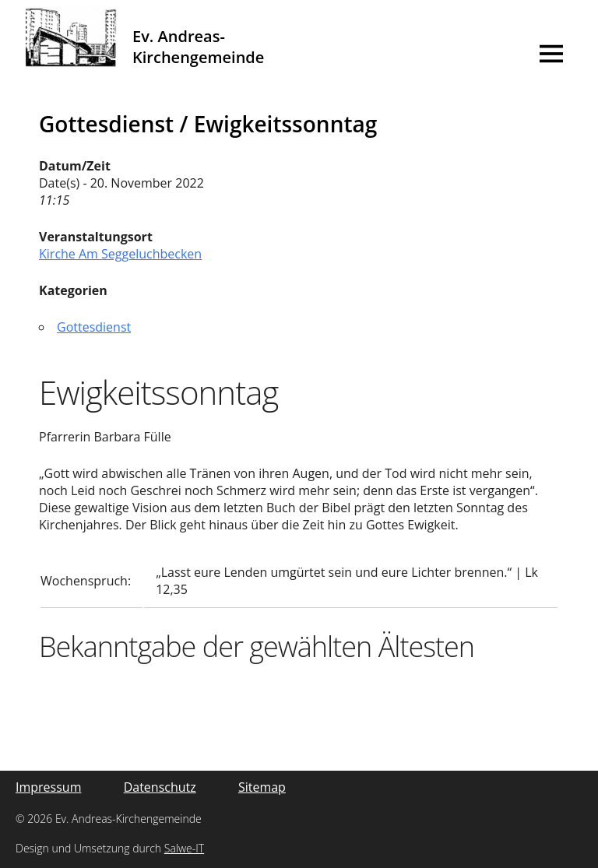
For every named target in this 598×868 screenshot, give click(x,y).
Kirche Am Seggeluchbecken (120, 254)
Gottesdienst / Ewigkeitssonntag (208, 124)
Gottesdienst (94, 327)
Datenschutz (160, 787)
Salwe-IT (184, 848)
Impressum (48, 787)
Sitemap (262, 787)
